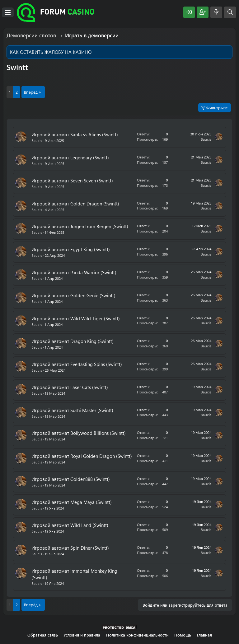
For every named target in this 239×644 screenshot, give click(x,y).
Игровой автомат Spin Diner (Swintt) (70, 548)
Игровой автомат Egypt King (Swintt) (71, 249)
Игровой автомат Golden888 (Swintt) (71, 479)
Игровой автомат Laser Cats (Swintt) (70, 387)
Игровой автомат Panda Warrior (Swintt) (74, 272)
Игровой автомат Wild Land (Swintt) (70, 525)
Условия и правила (82, 635)
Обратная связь (43, 635)
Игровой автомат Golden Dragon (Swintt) (75, 204)
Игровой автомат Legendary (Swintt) (70, 157)
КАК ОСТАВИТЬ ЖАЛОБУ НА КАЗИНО (51, 52)
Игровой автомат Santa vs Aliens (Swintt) (75, 134)
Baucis (37, 140)
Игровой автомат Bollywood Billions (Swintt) (79, 433)
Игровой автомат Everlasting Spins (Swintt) (77, 364)
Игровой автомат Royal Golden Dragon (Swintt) (82, 456)
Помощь (183, 635)
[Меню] (8, 12)
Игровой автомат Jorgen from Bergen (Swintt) (80, 226)
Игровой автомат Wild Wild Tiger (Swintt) (76, 318)
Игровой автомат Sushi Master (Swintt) (72, 410)
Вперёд (31, 92)
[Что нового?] (216, 12)
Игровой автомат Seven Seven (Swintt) (72, 181)
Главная (204, 635)
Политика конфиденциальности (137, 635)
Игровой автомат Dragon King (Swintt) (73, 341)
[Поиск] (230, 12)
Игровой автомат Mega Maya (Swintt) (72, 502)
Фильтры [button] (213, 108)
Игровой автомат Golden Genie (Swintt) (73, 295)
